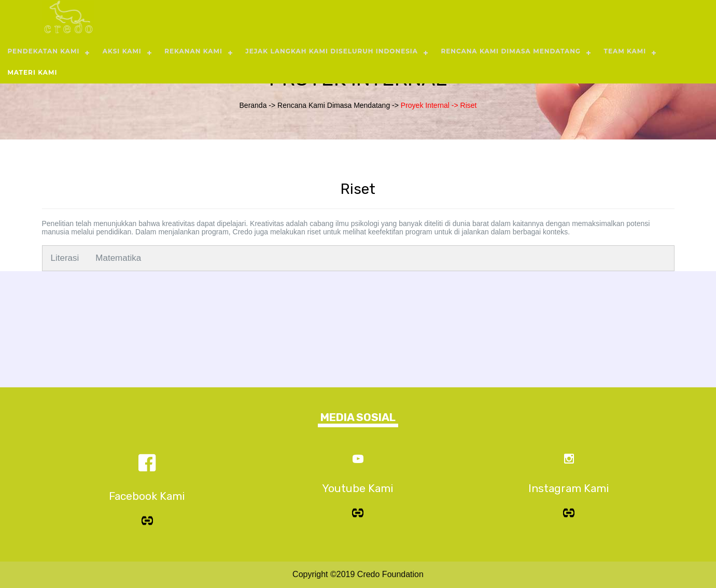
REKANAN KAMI (193, 51)
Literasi (65, 258)
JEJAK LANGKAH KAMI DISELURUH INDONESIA (332, 51)
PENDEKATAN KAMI (43, 51)
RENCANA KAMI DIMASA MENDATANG (511, 51)
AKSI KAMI (122, 51)
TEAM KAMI (625, 51)
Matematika (118, 258)
